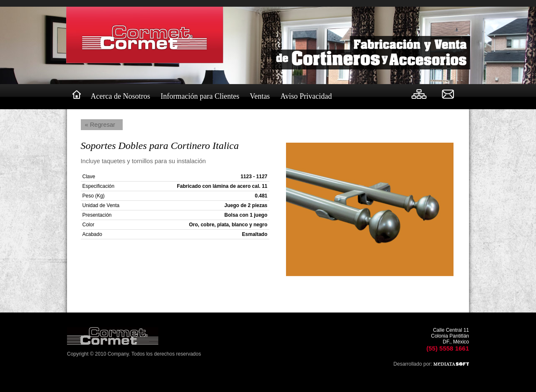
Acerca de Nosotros (121, 96)
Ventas (260, 96)
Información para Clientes (200, 96)
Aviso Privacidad (306, 96)
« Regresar (100, 125)
